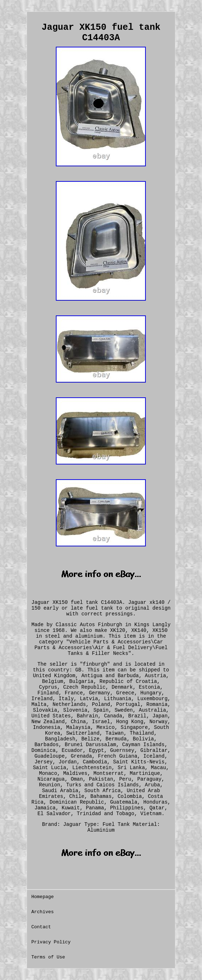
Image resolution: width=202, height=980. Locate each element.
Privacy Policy (51, 942)
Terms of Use (48, 957)
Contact (41, 927)
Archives (42, 912)
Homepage (42, 897)
